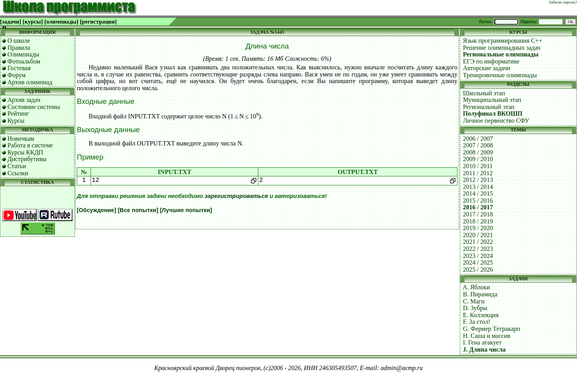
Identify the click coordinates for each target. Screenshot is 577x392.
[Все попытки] (138, 210)
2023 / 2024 (478, 256)
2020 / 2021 (478, 235)
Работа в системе (30, 145)
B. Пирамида (480, 294)
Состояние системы (34, 107)
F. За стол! (477, 322)
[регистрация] (98, 22)
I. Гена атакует (482, 342)
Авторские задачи (487, 68)
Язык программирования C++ (503, 41)
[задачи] (11, 22)
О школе (19, 41)
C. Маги (474, 301)
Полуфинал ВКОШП (493, 113)
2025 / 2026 (478, 269)
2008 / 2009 (478, 152)
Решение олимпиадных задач (502, 48)
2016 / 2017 (478, 207)
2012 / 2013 (478, 180)
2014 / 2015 (478, 193)
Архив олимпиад (30, 82)
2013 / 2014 (478, 187)
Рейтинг (18, 113)
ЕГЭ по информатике (491, 61)
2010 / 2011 (478, 166)
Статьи (17, 166)
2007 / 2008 (478, 145)
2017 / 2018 (478, 214)
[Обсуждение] (96, 210)
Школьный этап (484, 93)
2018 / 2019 (478, 221)
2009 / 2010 (478, 159)
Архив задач (24, 100)
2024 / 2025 (478, 262)
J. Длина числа (484, 349)
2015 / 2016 (478, 201)
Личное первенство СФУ (496, 121)
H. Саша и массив (487, 336)
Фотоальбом (24, 61)
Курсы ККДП (25, 152)
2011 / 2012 (478, 173)
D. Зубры (475, 308)
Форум (16, 75)
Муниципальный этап (492, 100)
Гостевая (19, 68)
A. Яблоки (476, 287)
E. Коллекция (481, 315)
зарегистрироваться (236, 196)
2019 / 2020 (478, 228)
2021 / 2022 (478, 242)
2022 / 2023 (478, 249)
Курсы (16, 121)
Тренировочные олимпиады (500, 75)
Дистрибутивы (27, 159)
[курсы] (33, 22)
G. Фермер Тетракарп (492, 329)
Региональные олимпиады (501, 54)
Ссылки (18, 173)
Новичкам (21, 139)
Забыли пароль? (563, 2)
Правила (19, 48)
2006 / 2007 (478, 139)
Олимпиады (23, 54)
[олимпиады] (61, 22)
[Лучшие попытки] (186, 210)
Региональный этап (489, 107)
